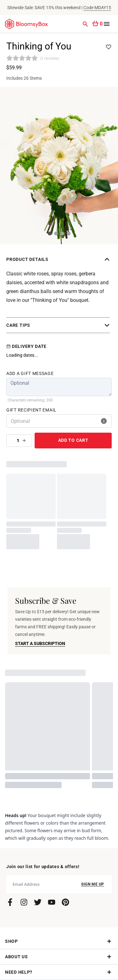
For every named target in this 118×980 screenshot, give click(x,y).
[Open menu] (107, 24)
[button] (59, 259)
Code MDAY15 (97, 8)
